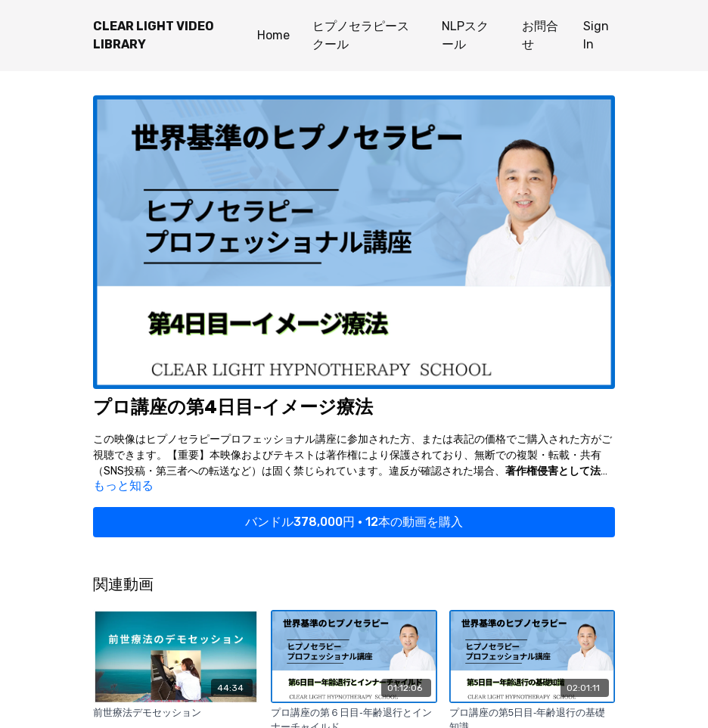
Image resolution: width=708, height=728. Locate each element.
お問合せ (540, 35)
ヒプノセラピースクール (361, 35)
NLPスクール (465, 35)
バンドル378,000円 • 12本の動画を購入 (354, 522)
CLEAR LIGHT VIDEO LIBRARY (154, 35)
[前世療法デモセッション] (176, 713)
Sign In (596, 35)
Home (273, 35)
